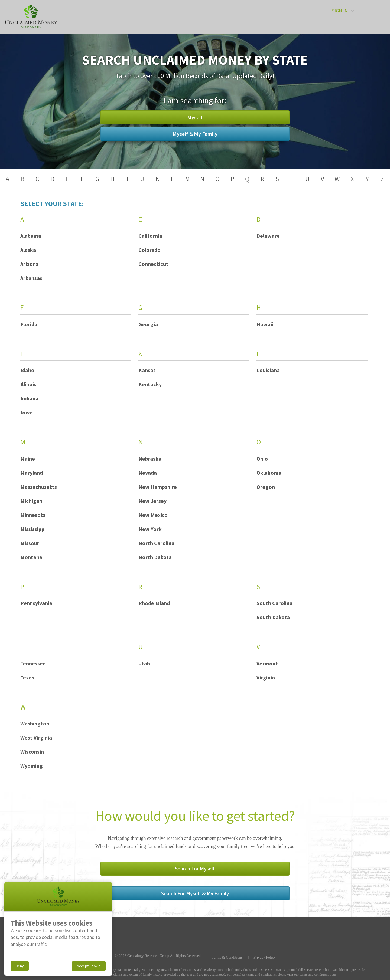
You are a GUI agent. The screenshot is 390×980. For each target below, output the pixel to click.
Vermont (267, 663)
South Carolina (274, 603)
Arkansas (31, 278)
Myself (153, 125)
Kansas (147, 370)
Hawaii (265, 324)
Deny (20, 966)
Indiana (29, 398)
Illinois (28, 384)
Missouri (30, 543)
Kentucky (150, 384)
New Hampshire (158, 487)
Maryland (32, 473)
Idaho (27, 370)
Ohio (262, 459)
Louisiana (268, 370)
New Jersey (152, 501)
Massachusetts (39, 487)
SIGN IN (360, 17)
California (150, 236)
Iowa (27, 412)
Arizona (30, 264)
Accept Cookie (89, 966)
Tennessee (33, 663)
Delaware (268, 236)
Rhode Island (154, 603)
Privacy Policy (265, 935)
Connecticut (153, 264)
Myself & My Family (237, 125)
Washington (35, 723)
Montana (31, 557)
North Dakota (155, 557)
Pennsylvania (36, 603)
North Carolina (156, 543)
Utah (144, 663)
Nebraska (150, 459)
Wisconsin (32, 752)
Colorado (149, 250)
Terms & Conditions (226, 935)
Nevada (148, 473)
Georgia (148, 324)
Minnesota (33, 515)
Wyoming (32, 766)
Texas (27, 677)
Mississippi (33, 529)
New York (150, 529)
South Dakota (273, 617)
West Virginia (36, 738)
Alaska (28, 250)
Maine (28, 459)
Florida (29, 324)
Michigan (31, 501)
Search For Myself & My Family (237, 871)
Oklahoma (269, 473)
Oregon (266, 487)
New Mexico (153, 515)
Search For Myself (153, 871)
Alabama (31, 236)
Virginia (266, 677)
